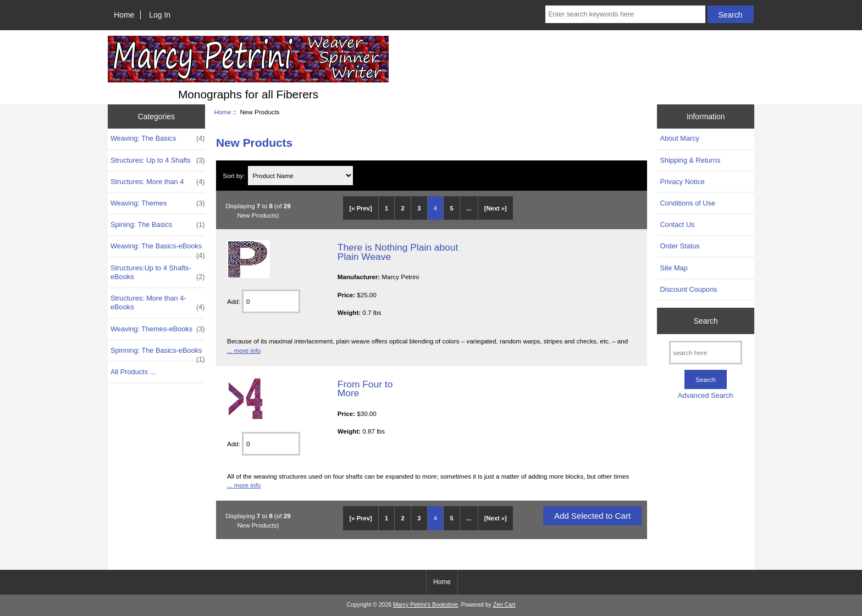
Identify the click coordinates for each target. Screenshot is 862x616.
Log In (160, 15)
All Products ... (133, 372)
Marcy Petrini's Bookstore (426, 605)
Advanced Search (706, 395)
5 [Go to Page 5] (451, 208)
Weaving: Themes (158, 203)
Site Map (673, 268)
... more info (244, 350)
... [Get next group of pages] (469, 208)
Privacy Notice (682, 182)
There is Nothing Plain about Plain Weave (398, 252)
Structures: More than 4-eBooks (158, 303)
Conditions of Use (687, 203)
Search (706, 321)
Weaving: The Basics (158, 138)
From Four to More (365, 389)
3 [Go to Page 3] (419, 208)
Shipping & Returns (690, 160)
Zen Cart (504, 605)
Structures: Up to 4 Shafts (158, 160)
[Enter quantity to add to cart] (271, 301)
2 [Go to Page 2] (403, 208)
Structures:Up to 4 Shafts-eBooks (158, 273)
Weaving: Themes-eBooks (158, 329)
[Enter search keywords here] (625, 14)
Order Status (679, 246)
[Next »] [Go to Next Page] (496, 208)
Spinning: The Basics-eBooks (158, 353)
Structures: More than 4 (158, 182)
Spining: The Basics (158, 225)
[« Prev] (361, 208)
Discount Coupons (688, 289)
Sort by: (234, 176)
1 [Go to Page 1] (386, 208)
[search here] (706, 353)
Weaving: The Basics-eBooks (158, 249)
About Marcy (679, 138)
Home (124, 15)
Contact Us (677, 224)
